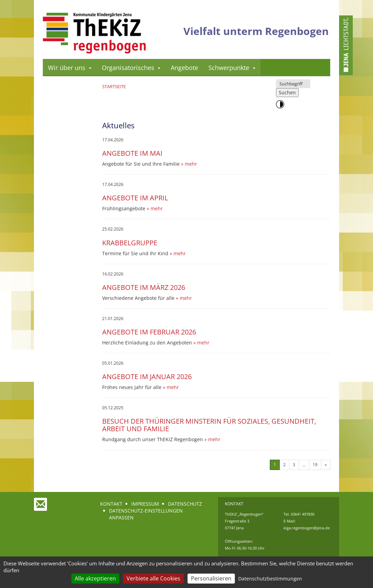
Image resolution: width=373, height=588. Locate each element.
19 (315, 465)
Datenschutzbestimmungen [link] (270, 579)
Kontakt (111, 504)
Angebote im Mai (132, 153)
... (304, 465)
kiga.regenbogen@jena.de (307, 528)
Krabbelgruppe (130, 243)
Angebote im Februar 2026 (149, 332)
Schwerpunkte (232, 68)
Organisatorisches (131, 68)
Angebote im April (135, 198)
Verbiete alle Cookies (153, 578)
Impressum (145, 504)
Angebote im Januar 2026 (147, 377)
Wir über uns (70, 68)
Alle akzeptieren (95, 578)
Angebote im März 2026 (144, 287)
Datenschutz (185, 504)
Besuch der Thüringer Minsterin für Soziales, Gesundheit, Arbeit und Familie (209, 425)
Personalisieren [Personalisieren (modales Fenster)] (211, 578)
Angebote (184, 68)
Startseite (114, 86)
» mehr (189, 164)
